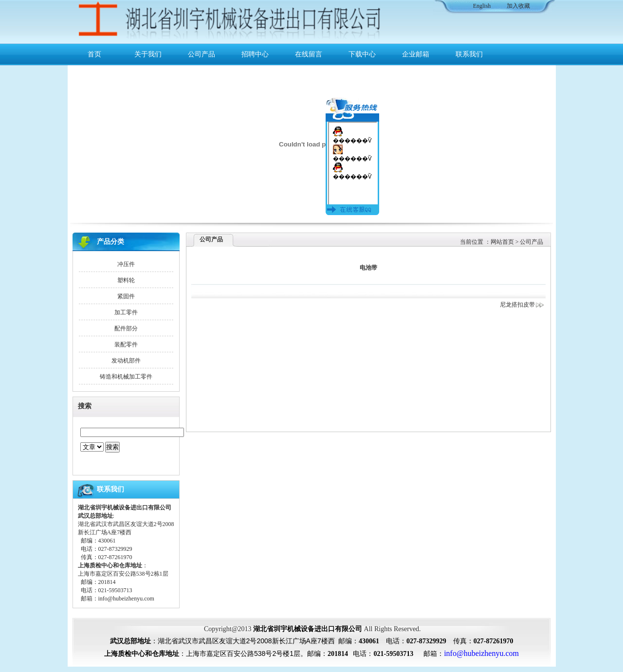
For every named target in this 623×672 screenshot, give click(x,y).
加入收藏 (518, 6)
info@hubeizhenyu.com (126, 599)
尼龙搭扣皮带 (522, 305)
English (482, 6)
